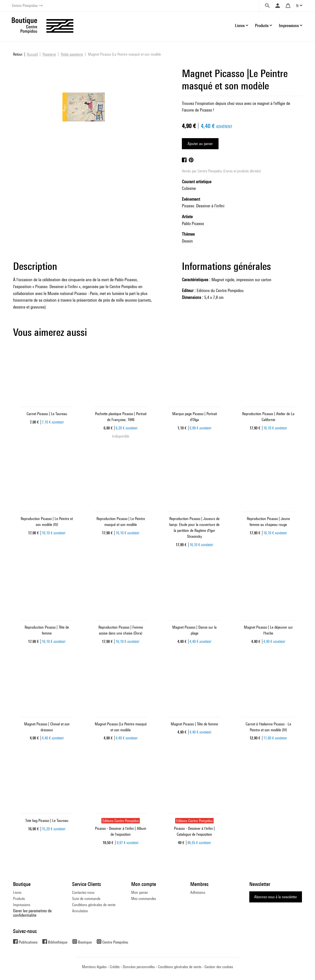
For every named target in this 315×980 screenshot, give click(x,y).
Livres (17, 892)
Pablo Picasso (193, 223)
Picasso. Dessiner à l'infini (203, 206)
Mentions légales (94, 967)
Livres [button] (240, 25)
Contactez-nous (83, 892)
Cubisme (189, 188)
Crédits (115, 967)
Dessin (187, 241)
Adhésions (198, 892)
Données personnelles (139, 967)
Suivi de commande (86, 899)
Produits (19, 899)
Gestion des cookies (219, 967)
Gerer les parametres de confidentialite (32, 913)
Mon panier (140, 892)
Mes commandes (144, 899)
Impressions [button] (289, 25)
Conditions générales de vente (94, 905)
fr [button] (298, 6)
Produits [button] (262, 25)
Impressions (22, 905)
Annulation (80, 911)
